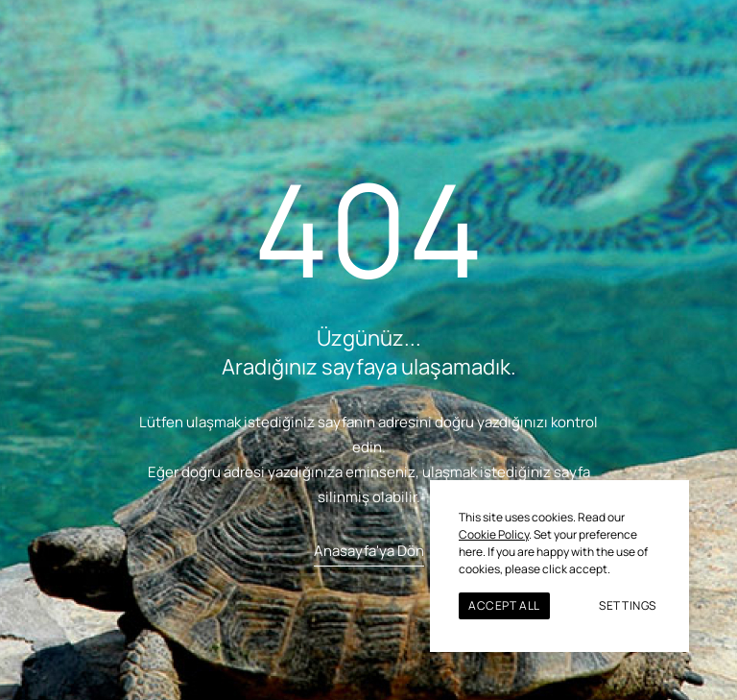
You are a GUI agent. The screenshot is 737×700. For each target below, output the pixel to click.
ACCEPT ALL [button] (504, 605)
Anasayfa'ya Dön (369, 551)
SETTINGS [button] (628, 605)
